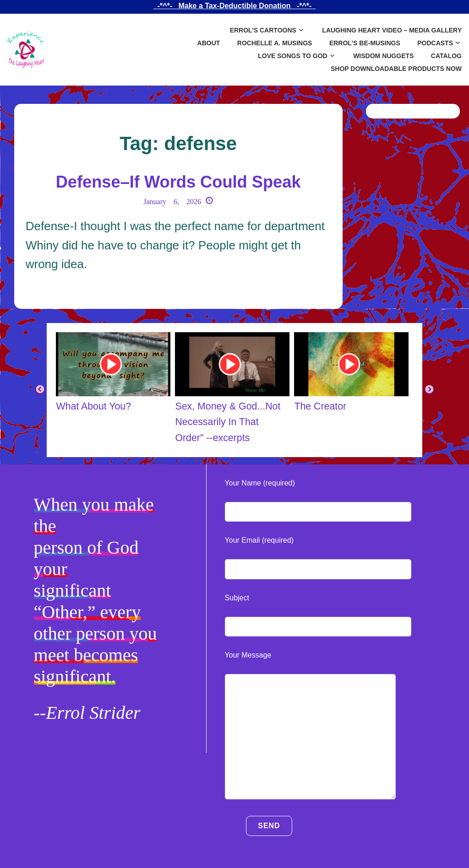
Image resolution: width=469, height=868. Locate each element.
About (209, 43)
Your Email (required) (259, 540)
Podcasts (435, 43)
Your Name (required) (260, 483)
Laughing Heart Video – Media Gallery (392, 30)
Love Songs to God (292, 56)
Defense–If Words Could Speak (178, 181)
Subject (237, 598)
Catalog (446, 56)
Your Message (248, 655)
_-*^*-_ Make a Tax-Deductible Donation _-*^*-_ (234, 6)
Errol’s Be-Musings (365, 43)
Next (429, 390)
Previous (40, 390)
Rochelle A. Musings (275, 43)
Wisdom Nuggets (383, 56)
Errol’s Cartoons (263, 30)
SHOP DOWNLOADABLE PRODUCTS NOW (396, 69)
